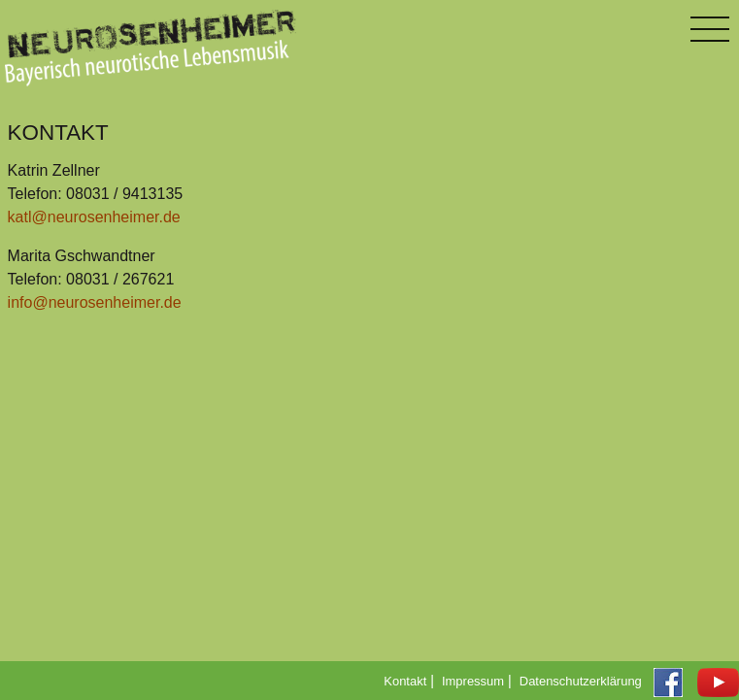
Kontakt (405, 681)
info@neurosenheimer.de (95, 302)
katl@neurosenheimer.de (94, 217)
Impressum (473, 681)
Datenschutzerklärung (581, 681)
